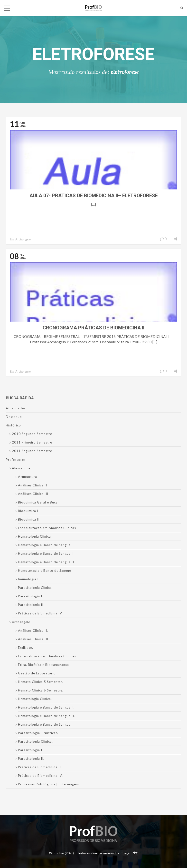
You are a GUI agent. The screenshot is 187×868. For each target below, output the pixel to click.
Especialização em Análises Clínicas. (47, 656)
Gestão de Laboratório (37, 673)
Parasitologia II (31, 605)
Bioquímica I (28, 511)
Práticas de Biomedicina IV (40, 613)
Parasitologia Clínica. (35, 741)
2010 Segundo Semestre (32, 434)
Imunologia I (28, 579)
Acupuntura (28, 477)
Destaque (14, 417)
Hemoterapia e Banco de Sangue (45, 571)
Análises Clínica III (33, 494)
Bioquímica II (29, 519)
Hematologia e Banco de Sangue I (45, 553)
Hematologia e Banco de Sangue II (46, 562)
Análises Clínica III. (34, 639)
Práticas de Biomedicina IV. (40, 776)
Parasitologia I (30, 596)
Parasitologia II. (31, 759)
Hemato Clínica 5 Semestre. (41, 682)
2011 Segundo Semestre (32, 451)
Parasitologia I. (31, 750)
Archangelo (23, 239)
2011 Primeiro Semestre (32, 442)
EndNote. (26, 648)
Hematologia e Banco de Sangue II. (47, 716)
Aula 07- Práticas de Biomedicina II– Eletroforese (94, 196)
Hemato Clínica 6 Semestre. (41, 690)
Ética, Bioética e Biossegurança (43, 665)
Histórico (13, 425)
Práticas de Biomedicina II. (40, 767)
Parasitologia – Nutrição (38, 733)
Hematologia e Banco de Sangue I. (46, 707)
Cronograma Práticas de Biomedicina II (93, 328)
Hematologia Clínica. (35, 699)
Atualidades (16, 408)
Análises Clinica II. (33, 631)
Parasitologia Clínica (35, 588)
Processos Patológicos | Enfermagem (48, 784)
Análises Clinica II (33, 485)
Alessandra (21, 468)
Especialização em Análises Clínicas (47, 528)
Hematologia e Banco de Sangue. (45, 724)
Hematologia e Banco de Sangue (44, 545)
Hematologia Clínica (34, 536)
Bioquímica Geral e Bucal (38, 502)
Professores (16, 460)
